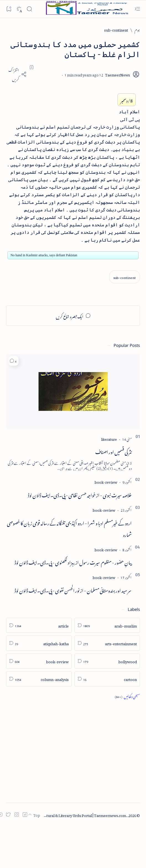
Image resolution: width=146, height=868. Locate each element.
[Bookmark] (9, 9)
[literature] (109, 438)
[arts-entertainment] (107, 643)
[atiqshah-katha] (39, 643)
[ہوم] (137, 30)
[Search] (29, 9)
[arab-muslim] (107, 625)
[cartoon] (107, 679)
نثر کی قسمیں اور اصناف (113, 451)
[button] (13, 361)
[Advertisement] (73, 735)
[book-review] (106, 481)
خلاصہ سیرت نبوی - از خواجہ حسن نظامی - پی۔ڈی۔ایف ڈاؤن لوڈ (80, 494)
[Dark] (19, 9)
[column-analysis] (39, 679)
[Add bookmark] (32, 67)
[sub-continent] (116, 30)
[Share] (16, 74)
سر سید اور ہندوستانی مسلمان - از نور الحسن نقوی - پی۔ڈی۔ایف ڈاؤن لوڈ (73, 590)
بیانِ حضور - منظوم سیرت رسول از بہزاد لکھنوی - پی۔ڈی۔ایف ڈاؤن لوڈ (73, 562)
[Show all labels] (127, 696)
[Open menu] (137, 9)
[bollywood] (107, 661)
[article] (39, 625)
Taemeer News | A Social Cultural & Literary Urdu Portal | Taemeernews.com (63, 815)
